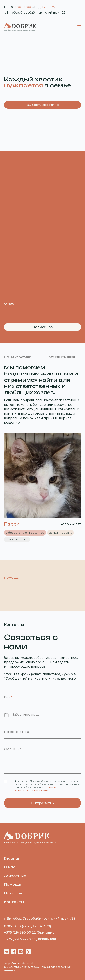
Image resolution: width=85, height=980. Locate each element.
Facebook (14, 952)
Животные (15, 876)
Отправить (42, 803)
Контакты (14, 902)
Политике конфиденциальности (36, 789)
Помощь (13, 884)
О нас (10, 867)
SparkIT (32, 963)
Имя (8, 697)
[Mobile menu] (79, 27)
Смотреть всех (62, 357)
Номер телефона (17, 732)
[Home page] (30, 832)
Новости (13, 893)
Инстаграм (21, 952)
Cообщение (13, 749)
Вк (6, 952)
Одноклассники (28, 952)
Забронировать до (27, 715)
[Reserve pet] (42, 475)
